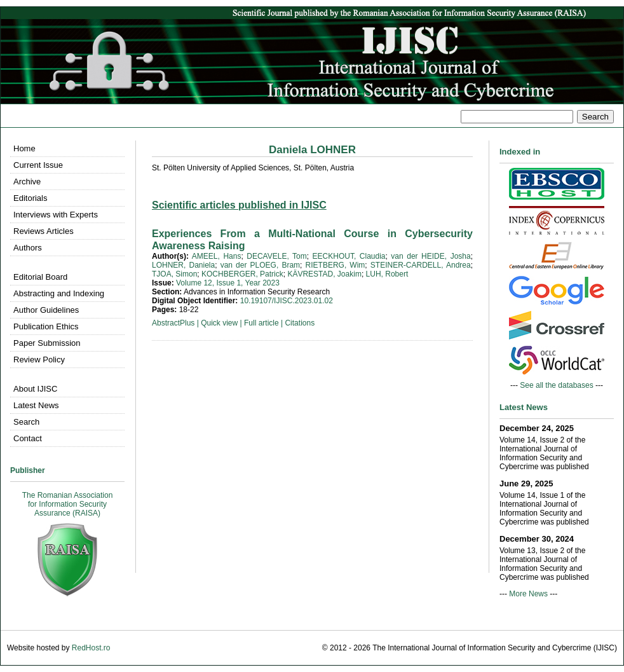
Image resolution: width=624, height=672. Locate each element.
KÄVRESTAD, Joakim (324, 274)
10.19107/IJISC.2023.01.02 (287, 301)
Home (24, 148)
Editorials (30, 198)
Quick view (219, 323)
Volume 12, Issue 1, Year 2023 (228, 283)
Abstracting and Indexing (59, 293)
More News (528, 594)
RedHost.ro (91, 648)
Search (26, 422)
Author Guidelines (46, 310)
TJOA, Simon (174, 274)
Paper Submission (47, 343)
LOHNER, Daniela (183, 265)
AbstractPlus (173, 323)
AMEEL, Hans (217, 256)
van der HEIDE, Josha (431, 256)
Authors (28, 248)
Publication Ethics (46, 326)
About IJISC (35, 389)
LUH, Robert (387, 274)
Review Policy (39, 360)
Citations (300, 323)
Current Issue (38, 165)
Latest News (36, 405)
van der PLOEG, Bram (260, 265)
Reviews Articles (44, 231)
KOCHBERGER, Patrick (242, 274)
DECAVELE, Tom (276, 256)
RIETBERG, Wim (336, 265)
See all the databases (556, 385)
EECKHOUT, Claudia (349, 256)
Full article (261, 323)
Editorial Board (40, 277)
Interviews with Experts (56, 215)
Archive (27, 182)
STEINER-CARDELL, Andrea (421, 265)
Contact (28, 438)
